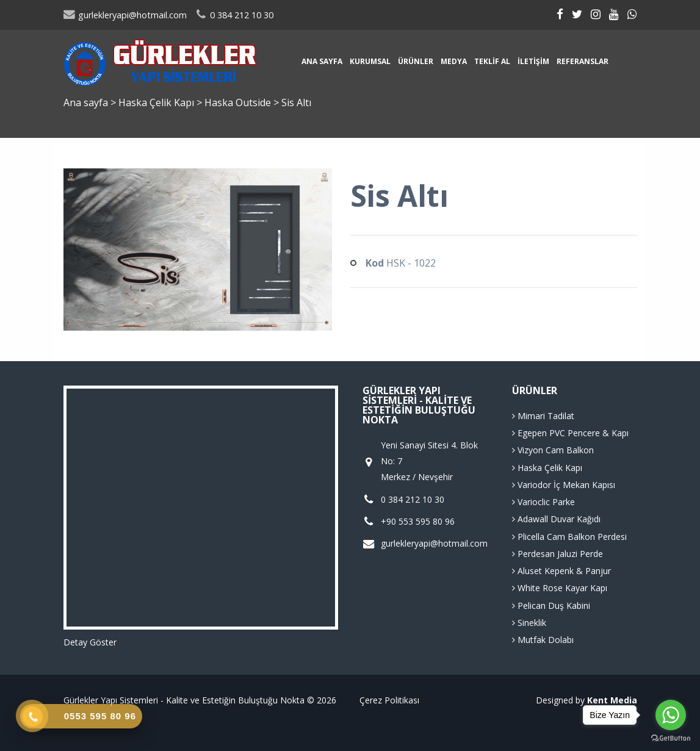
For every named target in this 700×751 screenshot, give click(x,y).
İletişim (533, 61)
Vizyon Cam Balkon (553, 450)
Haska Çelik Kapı (157, 102)
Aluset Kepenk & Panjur (561, 571)
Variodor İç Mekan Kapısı (564, 485)
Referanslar (583, 61)
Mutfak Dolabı (543, 640)
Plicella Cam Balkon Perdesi (569, 537)
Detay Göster (90, 642)
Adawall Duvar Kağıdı (556, 519)
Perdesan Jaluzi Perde (557, 554)
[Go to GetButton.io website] (671, 738)
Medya (454, 61)
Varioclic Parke (543, 502)
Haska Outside (239, 102)
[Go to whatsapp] (671, 715)
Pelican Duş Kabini (551, 605)
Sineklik (529, 623)
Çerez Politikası (389, 700)
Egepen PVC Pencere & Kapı (570, 433)
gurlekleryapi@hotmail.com (125, 15)
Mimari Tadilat (543, 416)
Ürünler (416, 61)
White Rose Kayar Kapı (560, 588)
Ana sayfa (322, 61)
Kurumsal (370, 61)
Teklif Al (492, 61)
